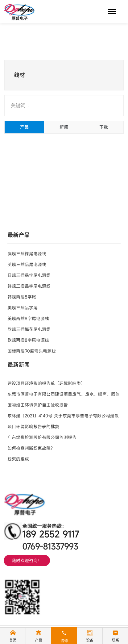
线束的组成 (18, 459)
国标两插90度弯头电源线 (32, 351)
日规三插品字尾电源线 (29, 275)
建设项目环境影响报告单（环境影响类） (46, 383)
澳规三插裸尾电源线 (27, 254)
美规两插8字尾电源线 (28, 318)
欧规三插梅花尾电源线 (29, 329)
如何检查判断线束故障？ (31, 448)
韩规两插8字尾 (22, 297)
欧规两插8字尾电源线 (28, 340)
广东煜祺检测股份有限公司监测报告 (42, 437)
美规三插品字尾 (23, 308)
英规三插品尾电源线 (27, 264)
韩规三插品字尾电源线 (29, 286)
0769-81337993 (50, 546)
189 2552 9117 (51, 534)
